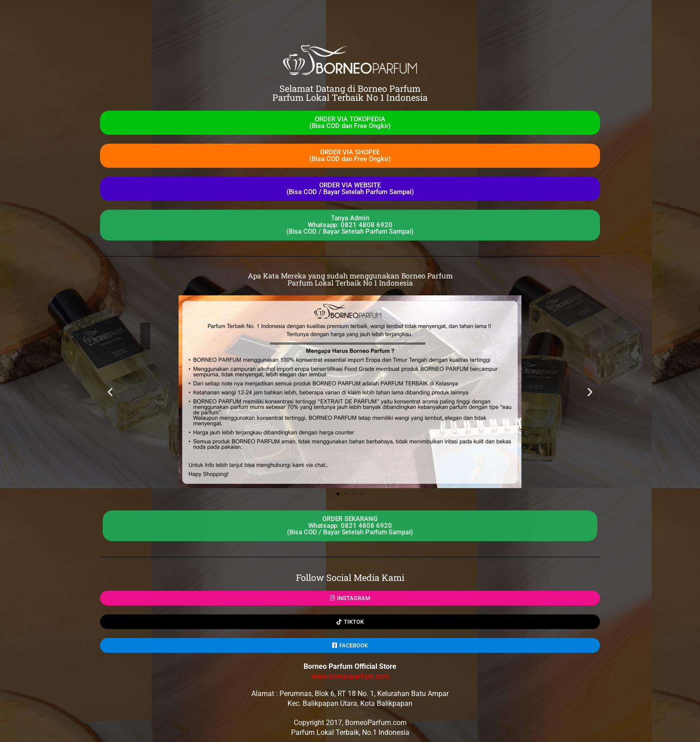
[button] (110, 392)
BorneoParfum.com (376, 723)
